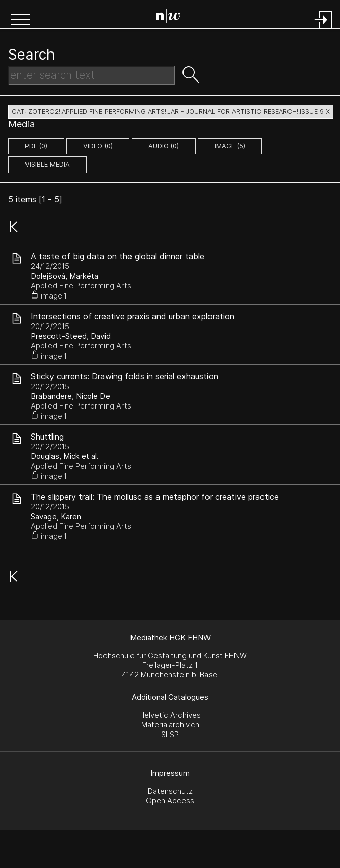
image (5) (230, 146)
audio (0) (164, 146)
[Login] (324, 29)
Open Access (170, 801)
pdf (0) (36, 146)
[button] (20, 21)
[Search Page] (172, 18)
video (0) (98, 146)
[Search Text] (91, 75)
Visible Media (47, 164)
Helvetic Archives (170, 715)
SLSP (170, 734)
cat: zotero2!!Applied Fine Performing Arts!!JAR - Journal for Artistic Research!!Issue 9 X (171, 111)
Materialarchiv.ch (170, 725)
